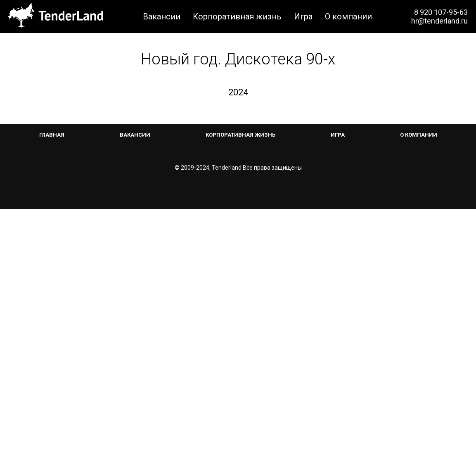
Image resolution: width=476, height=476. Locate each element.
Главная (52, 402)
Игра (303, 17)
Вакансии (162, 17)
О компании (348, 17)
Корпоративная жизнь (237, 17)
